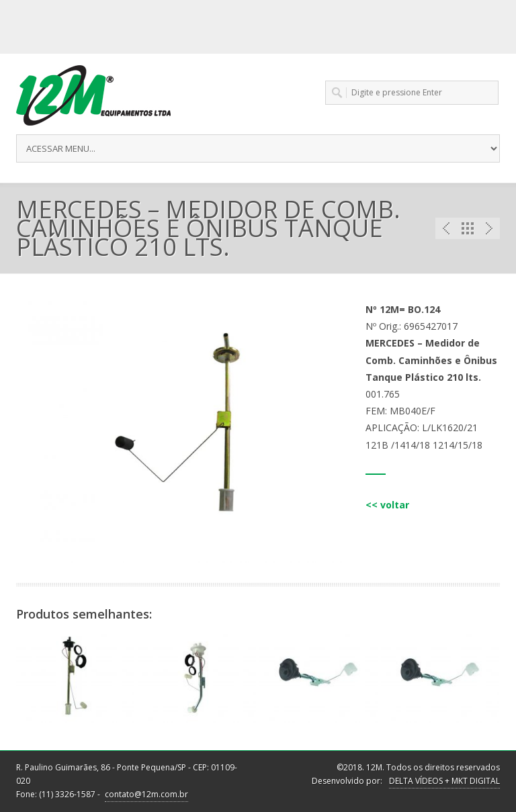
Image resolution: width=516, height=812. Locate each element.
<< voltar (387, 505)
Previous (446, 228)
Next (489, 228)
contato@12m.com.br (146, 794)
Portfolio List (468, 228)
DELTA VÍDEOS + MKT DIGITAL (444, 781)
